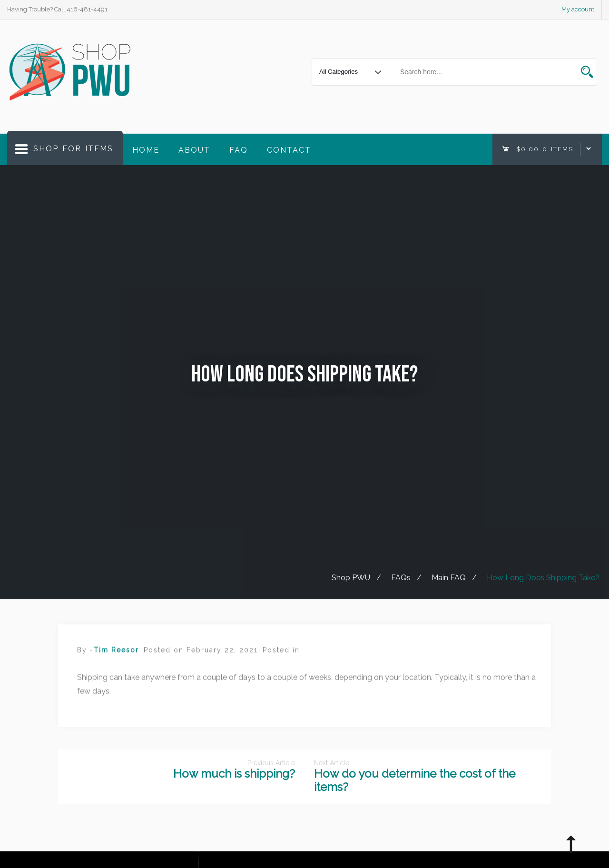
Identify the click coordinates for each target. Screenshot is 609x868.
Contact (289, 150)
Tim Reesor (116, 656)
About (194, 150)
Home (146, 150)
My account (578, 9)
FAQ (239, 150)
